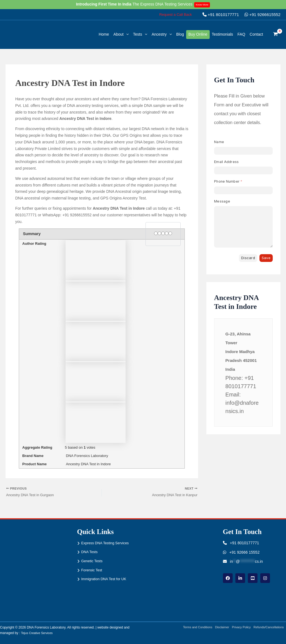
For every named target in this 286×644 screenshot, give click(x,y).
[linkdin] (240, 578)
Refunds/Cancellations (269, 627)
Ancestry (162, 34)
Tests (140, 34)
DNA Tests (90, 552)
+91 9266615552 (262, 15)
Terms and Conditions (191, 627)
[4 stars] (167, 233)
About (121, 34)
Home (104, 34)
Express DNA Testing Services (107, 543)
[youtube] (253, 578)
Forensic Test (93, 571)
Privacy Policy (239, 627)
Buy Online (198, 34)
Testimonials (223, 34)
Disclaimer (218, 627)
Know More (204, 4)
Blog (180, 34)
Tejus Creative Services (38, 633)
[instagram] (265, 578)
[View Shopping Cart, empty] (276, 35)
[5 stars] (170, 233)
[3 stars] (163, 233)
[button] (176, 15)
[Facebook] (228, 578)
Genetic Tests (93, 561)
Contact (256, 34)
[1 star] (156, 233)
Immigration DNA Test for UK (106, 580)
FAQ (241, 34)
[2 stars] (159, 233)
